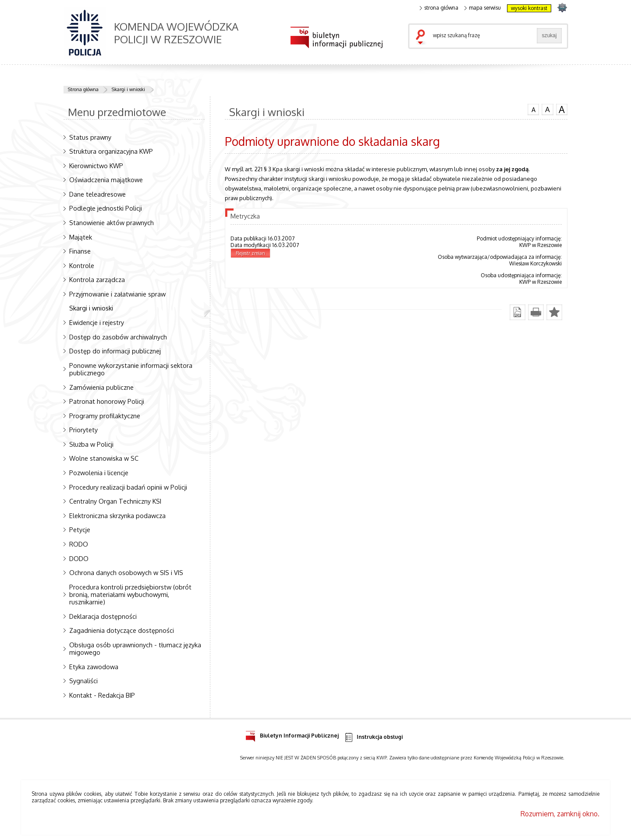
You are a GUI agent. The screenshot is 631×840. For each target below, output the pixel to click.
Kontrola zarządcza (97, 279)
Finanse (80, 251)
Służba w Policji (91, 444)
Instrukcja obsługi (373, 737)
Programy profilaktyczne (105, 416)
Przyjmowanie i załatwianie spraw (117, 294)
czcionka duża (562, 109)
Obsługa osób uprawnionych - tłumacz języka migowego (135, 648)
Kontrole (82, 265)
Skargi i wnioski (128, 89)
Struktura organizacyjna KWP (111, 151)
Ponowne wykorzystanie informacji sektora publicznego (131, 369)
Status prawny (90, 137)
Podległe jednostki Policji (106, 208)
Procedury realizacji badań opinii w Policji (128, 487)
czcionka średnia (547, 109)
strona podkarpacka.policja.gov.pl (562, 7)
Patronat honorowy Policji (107, 401)
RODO (79, 544)
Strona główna (83, 89)
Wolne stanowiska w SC (104, 458)
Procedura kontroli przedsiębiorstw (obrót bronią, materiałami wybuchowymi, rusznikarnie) (130, 594)
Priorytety (83, 430)
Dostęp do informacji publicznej (115, 351)
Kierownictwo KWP (96, 166)
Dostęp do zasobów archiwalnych (118, 337)
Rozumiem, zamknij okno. (560, 814)
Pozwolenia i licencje (99, 473)
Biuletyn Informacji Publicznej (292, 734)
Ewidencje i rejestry (97, 322)
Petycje (80, 529)
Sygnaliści (83, 681)
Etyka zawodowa (94, 667)
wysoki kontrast (529, 8)
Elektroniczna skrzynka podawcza (117, 515)
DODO (79, 558)
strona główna (439, 8)
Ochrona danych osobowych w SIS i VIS (126, 572)
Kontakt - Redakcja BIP (102, 695)
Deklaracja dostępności (103, 616)
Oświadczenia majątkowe (106, 180)
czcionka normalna (533, 109)
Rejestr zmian (250, 253)
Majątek (81, 237)
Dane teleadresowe (97, 194)
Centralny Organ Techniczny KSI (115, 501)
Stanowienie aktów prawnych (112, 222)
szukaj (422, 38)
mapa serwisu (483, 8)
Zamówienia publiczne (101, 387)
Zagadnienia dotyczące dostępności (122, 630)
